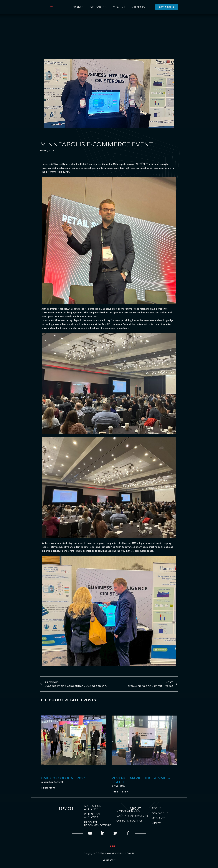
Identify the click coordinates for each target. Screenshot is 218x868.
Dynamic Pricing (128, 811)
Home (78, 7)
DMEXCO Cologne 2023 (63, 778)
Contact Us (160, 813)
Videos (138, 7)
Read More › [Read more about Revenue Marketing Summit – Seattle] (120, 792)
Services (98, 7)
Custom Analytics (130, 821)
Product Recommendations (95, 824)
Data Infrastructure (132, 816)
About (119, 7)
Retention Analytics (92, 816)
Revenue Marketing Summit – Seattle (141, 780)
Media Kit (158, 818)
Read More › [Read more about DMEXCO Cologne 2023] (49, 788)
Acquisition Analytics (93, 808)
